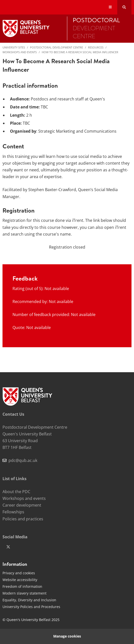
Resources (96, 47)
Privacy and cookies (19, 573)
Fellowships (13, 512)
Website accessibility (20, 580)
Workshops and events (20, 52)
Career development (22, 505)
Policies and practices (23, 519)
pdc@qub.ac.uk (23, 460)
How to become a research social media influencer (80, 52)
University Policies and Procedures (31, 607)
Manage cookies (67, 636)
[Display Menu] (110, 7)
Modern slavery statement (24, 593)
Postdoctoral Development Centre (56, 47)
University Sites (14, 47)
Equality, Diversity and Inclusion (29, 600)
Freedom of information (22, 586)
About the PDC (16, 492)
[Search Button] (124, 7)
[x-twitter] (8, 547)
